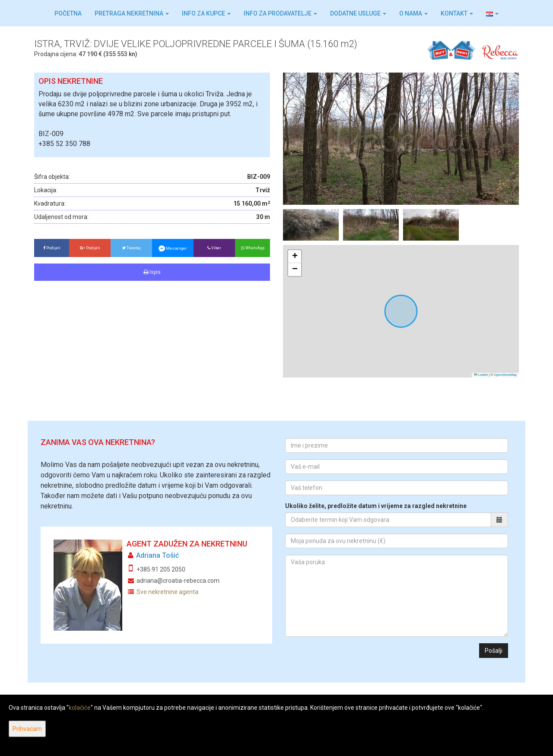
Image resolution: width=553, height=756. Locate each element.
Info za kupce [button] (206, 13)
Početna (68, 13)
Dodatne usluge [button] (358, 13)
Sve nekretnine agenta (167, 592)
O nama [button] (413, 13)
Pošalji (494, 651)
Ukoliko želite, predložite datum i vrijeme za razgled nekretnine (376, 506)
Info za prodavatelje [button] (280, 13)
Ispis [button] (152, 272)
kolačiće (80, 708)
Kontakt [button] (457, 13)
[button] (492, 13)
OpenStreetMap (505, 375)
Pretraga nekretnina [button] (132, 13)
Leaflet (481, 375)
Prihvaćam (27, 729)
